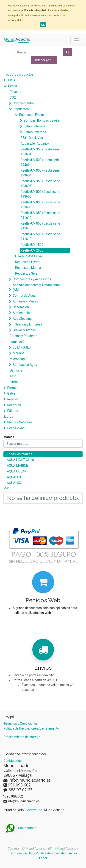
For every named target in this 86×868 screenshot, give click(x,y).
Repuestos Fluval (30, 256)
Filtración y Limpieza (27, 324)
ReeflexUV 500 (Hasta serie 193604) (40, 162)
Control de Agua (24, 296)
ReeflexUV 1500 (32, 245)
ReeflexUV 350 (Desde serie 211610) (40, 215)
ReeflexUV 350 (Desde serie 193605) (40, 183)
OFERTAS (11, 80)
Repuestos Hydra (27, 262)
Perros (12, 388)
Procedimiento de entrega (22, 737)
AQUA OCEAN (17, 471)
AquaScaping (22, 319)
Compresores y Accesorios (32, 279)
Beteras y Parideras (23, 336)
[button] (44, 60)
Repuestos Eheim (31, 115)
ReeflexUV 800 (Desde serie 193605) (40, 205)
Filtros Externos (35, 132)
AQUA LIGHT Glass (20, 460)
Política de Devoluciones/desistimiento (31, 728)
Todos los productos (19, 74)
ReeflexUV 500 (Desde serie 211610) (40, 236)
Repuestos (21, 109)
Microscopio (18, 359)
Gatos (11, 393)
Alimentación (22, 313)
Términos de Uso (21, 853)
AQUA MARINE (17, 466)
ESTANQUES (22, 347)
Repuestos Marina (28, 268)
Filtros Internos (34, 126)
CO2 (13, 97)
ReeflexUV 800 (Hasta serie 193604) (40, 173)
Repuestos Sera (26, 273)
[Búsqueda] (68, 52)
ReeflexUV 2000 (32, 250)
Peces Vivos (16, 428)
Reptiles (13, 399)
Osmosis (16, 370)
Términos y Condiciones (21, 724)
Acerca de (35, 810)
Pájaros (12, 411)
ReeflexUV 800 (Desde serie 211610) (40, 226)
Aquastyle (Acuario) (35, 144)
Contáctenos (12, 761)
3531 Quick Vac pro (35, 138)
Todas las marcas (19, 454)
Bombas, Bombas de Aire (42, 120)
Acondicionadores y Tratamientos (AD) (37, 287)
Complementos (24, 103)
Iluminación (18, 342)
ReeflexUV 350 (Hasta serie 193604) (40, 152)
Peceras (15, 92)
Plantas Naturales (20, 422)
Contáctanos (20, 828)
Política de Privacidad (51, 853)
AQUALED (14, 477)
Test (13, 376)
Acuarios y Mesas (25, 301)
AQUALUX (14, 483)
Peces (12, 86)
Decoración (21, 307)
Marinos (18, 353)
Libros (14, 382)
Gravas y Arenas (24, 330)
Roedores (14, 405)
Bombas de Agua (25, 365)
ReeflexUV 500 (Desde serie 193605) (40, 194)
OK (43, 25)
